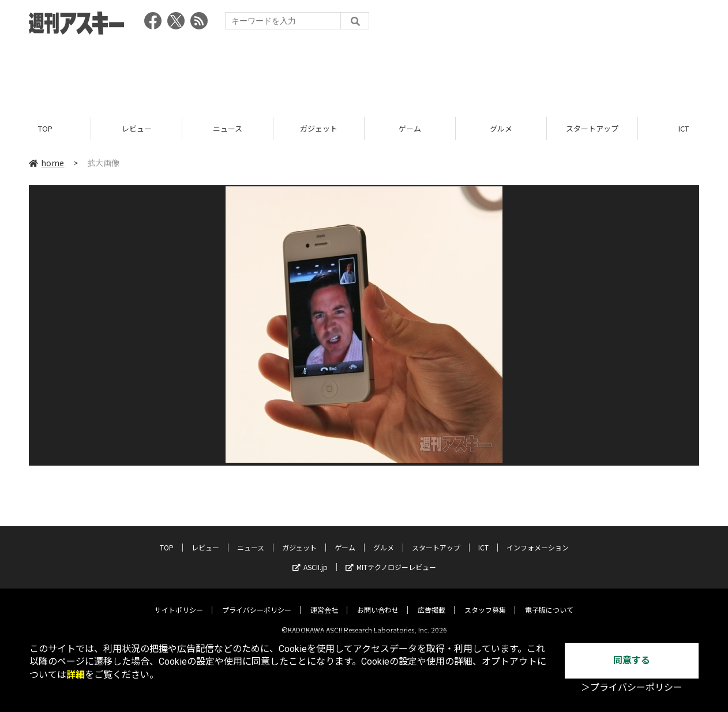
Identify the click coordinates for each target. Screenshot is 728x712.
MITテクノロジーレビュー (391, 558)
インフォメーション (538, 539)
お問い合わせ (378, 601)
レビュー (137, 128)
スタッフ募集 (485, 601)
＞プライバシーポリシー (632, 687)
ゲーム (410, 128)
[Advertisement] (364, 72)
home (46, 163)
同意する (632, 660)
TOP (45, 128)
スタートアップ (592, 128)
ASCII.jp (310, 558)
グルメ (501, 128)
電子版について (549, 601)
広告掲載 (431, 601)
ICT (483, 539)
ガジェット (319, 128)
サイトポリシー (179, 601)
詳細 (76, 675)
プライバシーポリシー (257, 601)
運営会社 (324, 601)
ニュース (228, 128)
